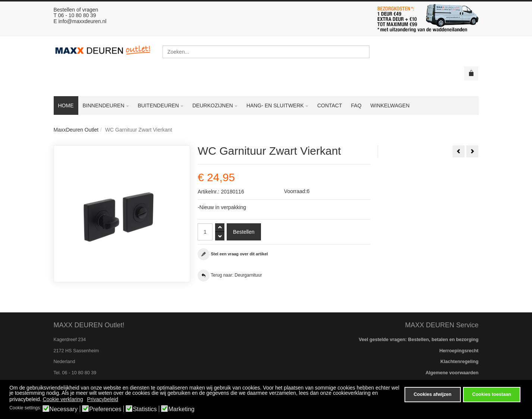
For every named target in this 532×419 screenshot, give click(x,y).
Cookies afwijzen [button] (432, 394)
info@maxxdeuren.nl (83, 21)
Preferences (105, 409)
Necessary (64, 409)
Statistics (145, 409)
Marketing (181, 409)
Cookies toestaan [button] (492, 394)
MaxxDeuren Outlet (76, 130)
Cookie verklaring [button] (63, 399)
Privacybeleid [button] (103, 399)
